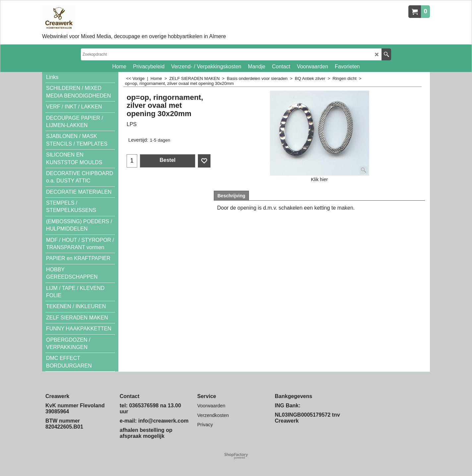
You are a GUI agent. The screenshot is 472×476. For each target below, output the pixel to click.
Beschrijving (231, 196)
